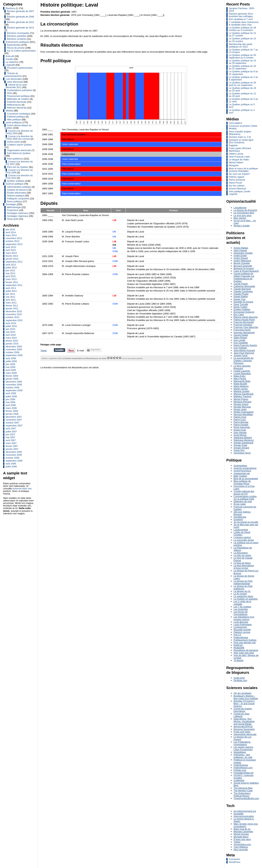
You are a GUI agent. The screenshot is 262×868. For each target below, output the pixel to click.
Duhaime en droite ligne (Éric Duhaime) (241, 141)
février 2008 (12, 411)
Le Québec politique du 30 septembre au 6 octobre (242, 56)
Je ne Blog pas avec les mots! (246, 526)
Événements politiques (17, 42)
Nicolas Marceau (242, 407)
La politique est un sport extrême (246, 544)
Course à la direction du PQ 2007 (19, 163)
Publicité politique (16, 117)
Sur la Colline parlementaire (21, 51)
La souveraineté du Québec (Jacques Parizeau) (244, 361)
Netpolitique (240, 752)
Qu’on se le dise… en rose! (245, 222)
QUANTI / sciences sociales (244, 777)
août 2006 (11, 464)
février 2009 (12, 376)
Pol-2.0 (237, 635)
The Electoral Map (243, 788)
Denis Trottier (241, 307)
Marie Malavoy (241, 386)
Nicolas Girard (241, 404)
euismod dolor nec (22, 489)
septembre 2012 (14, 262)
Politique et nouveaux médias (245, 761)
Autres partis (13, 142)
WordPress (235, 862)
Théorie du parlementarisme (13, 75)
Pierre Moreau (241, 422)
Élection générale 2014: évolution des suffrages (241, 15)
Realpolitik (239, 648)
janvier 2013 (12, 259)
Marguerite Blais (242, 381)
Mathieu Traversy (243, 396)
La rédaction (12, 62)
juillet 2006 (11, 466)
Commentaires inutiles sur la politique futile (245, 498)
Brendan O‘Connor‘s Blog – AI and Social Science (244, 704)
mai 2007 (10, 437)
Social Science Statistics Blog (246, 784)
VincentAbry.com (242, 844)
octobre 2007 (12, 423)
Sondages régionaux (18, 216)
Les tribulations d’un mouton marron (244, 618)
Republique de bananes (246, 650)
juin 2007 (10, 434)
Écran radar (240, 504)
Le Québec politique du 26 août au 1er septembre (242, 84)
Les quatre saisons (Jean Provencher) (243, 748)
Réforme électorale (17, 108)
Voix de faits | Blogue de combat (246, 657)
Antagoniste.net (242, 473)
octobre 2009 (12, 352)
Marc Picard (240, 379)
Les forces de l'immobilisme (241, 613)
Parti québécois (15, 159)
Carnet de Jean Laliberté (242, 715)
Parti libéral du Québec (19, 153)
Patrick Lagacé (237, 177)
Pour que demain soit (245, 643)
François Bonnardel (244, 322)
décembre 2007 (14, 417)
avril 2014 (11, 232)
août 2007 (11, 428)
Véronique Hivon (242, 453)
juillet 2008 (11, 396)
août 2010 (11, 323)
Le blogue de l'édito (239, 160)
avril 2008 (11, 405)
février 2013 (12, 256)
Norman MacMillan (243, 414)
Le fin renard (240, 594)
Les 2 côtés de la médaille (242, 603)
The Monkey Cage (243, 791)
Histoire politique (16, 196)
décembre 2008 (14, 382)
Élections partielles (17, 36)
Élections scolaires (17, 39)
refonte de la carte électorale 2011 (16, 86)
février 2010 (12, 341)
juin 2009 (10, 364)
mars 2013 (11, 253)
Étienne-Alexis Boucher (246, 317)
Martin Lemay (241, 389)
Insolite (9, 59)
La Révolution (241, 553)
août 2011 (11, 288)
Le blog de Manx (242, 563)
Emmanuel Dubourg (244, 312)
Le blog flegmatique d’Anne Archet (244, 567)
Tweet (43, 351)
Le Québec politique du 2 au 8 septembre (243, 78)
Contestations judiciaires (20, 90)
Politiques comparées (18, 199)
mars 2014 (11, 235)
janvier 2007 (12, 449)
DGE (9, 93)
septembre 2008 (14, 390)
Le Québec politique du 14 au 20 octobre (242, 40)
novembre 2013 (14, 238)
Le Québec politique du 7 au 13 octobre (243, 51)
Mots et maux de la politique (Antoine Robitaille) (243, 170)
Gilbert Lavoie (236, 154)
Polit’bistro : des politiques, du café (243, 756)
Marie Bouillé (240, 384)
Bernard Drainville (243, 266)
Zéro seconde (241, 850)
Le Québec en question (246, 599)
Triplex (237, 842)
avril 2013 (11, 250)
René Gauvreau (242, 427)
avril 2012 (11, 276)
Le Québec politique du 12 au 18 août (242, 95)
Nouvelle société (242, 630)
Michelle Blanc (241, 837)
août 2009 (11, 358)
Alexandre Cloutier (243, 253)
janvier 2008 (12, 414)
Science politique (14, 184)
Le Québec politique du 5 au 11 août (243, 100)
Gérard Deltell (241, 335)
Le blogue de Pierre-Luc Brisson (246, 572)
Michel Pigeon (241, 399)
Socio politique (14, 201)
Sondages (11, 204)
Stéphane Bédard (243, 438)
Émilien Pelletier (242, 309)
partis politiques (14, 122)
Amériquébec (240, 466)
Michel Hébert (236, 162)
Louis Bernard (241, 622)
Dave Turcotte (241, 304)
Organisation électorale (19, 150)
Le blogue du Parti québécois (243, 587)
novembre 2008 (14, 385)
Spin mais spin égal (244, 653)
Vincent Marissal (237, 189)
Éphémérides (14, 45)
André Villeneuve (242, 261)
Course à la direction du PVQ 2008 (19, 171)
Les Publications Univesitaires (242, 743)
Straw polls (13, 219)
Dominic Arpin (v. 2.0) (240, 137)
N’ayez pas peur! (242, 839)
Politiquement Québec (245, 640)
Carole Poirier (241, 284)
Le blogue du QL (242, 591)
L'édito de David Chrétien (242, 533)
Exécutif (10, 56)
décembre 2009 (14, 347)
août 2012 (11, 265)
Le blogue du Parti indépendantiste (243, 582)
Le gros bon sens (243, 215)
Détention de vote (243, 501)
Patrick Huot (240, 417)
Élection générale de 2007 (20, 11)
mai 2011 (10, 297)
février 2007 (12, 446)
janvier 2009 (12, 379)
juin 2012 (10, 270)
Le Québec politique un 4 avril (242, 111)
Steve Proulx (236, 183)
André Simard (241, 258)
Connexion (234, 859)
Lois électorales (14, 79)
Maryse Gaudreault (244, 394)
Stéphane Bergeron (244, 440)
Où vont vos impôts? (240, 174)
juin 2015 (10, 229)
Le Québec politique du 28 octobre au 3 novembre (242, 29)
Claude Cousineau (243, 291)
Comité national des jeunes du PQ (244, 493)
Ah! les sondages (243, 693)
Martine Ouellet (242, 391)
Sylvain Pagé (240, 445)
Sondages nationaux (18, 213)
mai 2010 (10, 332)
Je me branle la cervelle (246, 522)
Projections (13, 210)
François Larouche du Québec (245, 508)
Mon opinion (240, 218)
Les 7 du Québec (242, 607)
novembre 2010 (14, 314)
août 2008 (11, 393)
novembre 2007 (14, 420)
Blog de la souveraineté (246, 479)
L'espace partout (242, 537)
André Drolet (240, 256)
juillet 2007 (11, 432)
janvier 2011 (12, 308)
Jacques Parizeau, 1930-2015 (242, 10)
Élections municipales (18, 33)
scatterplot (239, 780)
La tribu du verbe (242, 555)
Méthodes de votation (18, 99)
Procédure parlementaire (20, 68)
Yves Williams (241, 847)
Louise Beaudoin (242, 373)
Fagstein (233, 145)
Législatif (10, 65)
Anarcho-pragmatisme (245, 468)
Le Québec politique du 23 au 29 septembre (242, 62)
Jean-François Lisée (239, 157)
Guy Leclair (240, 340)
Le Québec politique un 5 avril (242, 106)
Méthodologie (14, 207)
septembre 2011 (14, 285)
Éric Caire (239, 314)
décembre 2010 (14, 311)
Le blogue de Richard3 (245, 210)
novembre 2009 (14, 349)
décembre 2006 (14, 452)
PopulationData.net (244, 773)
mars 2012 (11, 279)
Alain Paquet (240, 250)
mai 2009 (10, 367)
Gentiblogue (240, 517)
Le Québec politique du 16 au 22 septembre (242, 67)
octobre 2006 (12, 458)
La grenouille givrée (244, 540)
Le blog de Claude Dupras (243, 559)
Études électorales (16, 193)
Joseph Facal (241, 355)
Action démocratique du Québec (18, 127)
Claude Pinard (241, 294)
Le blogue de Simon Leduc (244, 577)
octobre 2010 (12, 317)
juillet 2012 (11, 268)
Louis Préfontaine (243, 625)
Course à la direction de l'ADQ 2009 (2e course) (19, 138)
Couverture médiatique (19, 114)
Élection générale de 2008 (20, 17)
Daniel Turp (240, 299)
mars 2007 (11, 443)
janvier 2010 (12, 344)
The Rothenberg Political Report (242, 795)
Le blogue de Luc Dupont (243, 738)
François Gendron (243, 325)
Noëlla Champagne (244, 412)
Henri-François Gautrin (245, 345)
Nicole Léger (240, 409)
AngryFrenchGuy (242, 471)
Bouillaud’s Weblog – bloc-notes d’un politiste (246, 697)
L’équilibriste (240, 208)
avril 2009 (11, 370)
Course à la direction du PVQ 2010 (19, 177)
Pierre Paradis (241, 425)
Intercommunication (244, 816)
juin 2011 (10, 294)
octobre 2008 (12, 387)
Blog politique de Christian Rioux (242, 482)
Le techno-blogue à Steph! (244, 820)
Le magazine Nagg (243, 596)
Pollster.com (240, 770)
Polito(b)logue (241, 765)
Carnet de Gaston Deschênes (243, 710)
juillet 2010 (11, 326)
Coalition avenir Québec (19, 145)
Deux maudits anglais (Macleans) (240, 133)
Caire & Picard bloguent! (246, 271)
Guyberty (238, 519)
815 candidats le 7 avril (241, 19)
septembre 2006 (14, 461)
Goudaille (239, 814)
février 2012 (12, 282)
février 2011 (12, 306)
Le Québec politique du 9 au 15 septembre (243, 73)
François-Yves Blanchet (246, 327)
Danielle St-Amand (243, 302)
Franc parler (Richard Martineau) (240, 150)
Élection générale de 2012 (20, 22)
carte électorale (15, 82)
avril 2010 (11, 335)
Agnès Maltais (241, 248)
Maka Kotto (240, 376)
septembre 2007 (14, 426)
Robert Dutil (240, 430)
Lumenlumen (240, 627)
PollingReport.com (243, 768)
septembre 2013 (14, 244)
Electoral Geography (244, 729)
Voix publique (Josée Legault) (240, 193)
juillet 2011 (11, 291)
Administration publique (19, 187)
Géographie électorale (245, 734)
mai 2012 (10, 273)
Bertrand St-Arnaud (244, 268)
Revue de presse (16, 48)
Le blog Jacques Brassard (242, 367)
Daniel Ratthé (241, 296)
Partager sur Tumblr (59, 350)
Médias (9, 111)
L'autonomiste (241, 530)
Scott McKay (240, 435)
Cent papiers (236, 123)
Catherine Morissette (244, 286)
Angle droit (239, 678)
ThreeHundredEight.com (246, 798)
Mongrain (234, 165)
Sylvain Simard (241, 448)
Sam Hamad (240, 432)
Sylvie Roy (239, 450)
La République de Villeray (243, 549)
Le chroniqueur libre (244, 213)
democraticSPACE (243, 726)
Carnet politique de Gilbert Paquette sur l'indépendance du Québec (244, 277)
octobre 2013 (12, 241)
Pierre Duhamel (237, 180)
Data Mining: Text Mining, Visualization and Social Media (244, 721)
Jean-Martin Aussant (244, 350)
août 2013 (11, 247)
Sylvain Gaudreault (243, 443)
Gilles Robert (240, 338)
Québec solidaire (16, 181)
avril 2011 (11, 300)
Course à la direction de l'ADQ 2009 (19, 132)
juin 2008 (10, 399)
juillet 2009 (11, 361)
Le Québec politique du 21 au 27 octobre (242, 34)
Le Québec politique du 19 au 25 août (242, 89)
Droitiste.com (240, 680)
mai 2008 (10, 402)
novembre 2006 (14, 455)
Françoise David (242, 330)
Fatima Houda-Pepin (244, 320)
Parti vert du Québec (18, 167)
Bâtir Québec (240, 476)
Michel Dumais (241, 834)
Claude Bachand (242, 289)
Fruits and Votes (242, 732)
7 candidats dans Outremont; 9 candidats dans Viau (244, 23)
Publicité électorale (17, 102)
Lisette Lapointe (242, 371)
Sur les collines (237, 186)
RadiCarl (238, 645)
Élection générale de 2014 (20, 28)
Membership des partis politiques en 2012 (241, 45)
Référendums (14, 105)
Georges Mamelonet (244, 333)
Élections (10, 8)
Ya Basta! (239, 660)
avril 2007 (11, 440)
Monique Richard (242, 402)
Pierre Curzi (240, 420)
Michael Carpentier (243, 831)
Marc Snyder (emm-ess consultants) (246, 825)
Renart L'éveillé (242, 226)
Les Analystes (241, 609)
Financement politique (18, 96)
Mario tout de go (242, 829)
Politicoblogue (241, 637)
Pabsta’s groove (242, 632)
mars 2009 (11, 373)
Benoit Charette (242, 263)
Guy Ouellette (241, 343)
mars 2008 (11, 408)
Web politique (14, 120)
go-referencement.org (245, 811)
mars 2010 (11, 338)
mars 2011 (11, 303)
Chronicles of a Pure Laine (244, 487)
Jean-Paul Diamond (244, 353)
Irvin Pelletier (240, 348)
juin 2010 (10, 329)
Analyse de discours (17, 190)
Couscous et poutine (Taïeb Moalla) (243, 127)
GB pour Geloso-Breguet (242, 513)
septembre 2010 (14, 320)
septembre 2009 (14, 355)
